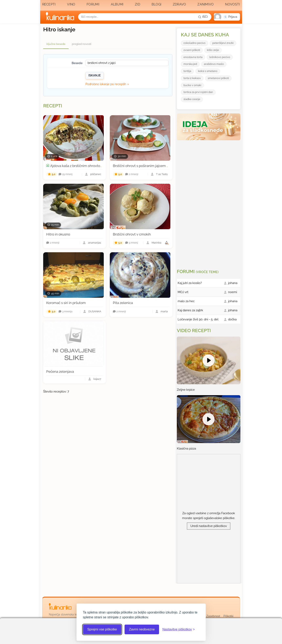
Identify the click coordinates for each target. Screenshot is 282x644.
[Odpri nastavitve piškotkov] (178, 629)
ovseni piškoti (192, 50)
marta (164, 312)
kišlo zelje (213, 50)
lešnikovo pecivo (220, 57)
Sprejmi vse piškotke (102, 629)
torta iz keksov (192, 78)
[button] (227, 17)
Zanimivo (205, 4)
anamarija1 (95, 243)
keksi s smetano (208, 71)
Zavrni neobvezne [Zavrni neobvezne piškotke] (142, 629)
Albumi (117, 4)
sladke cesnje (192, 99)
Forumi (93, 4)
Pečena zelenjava (60, 372)
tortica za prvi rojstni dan (198, 92)
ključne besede (56, 44)
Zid (137, 4)
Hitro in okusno (58, 234)
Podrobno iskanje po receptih (106, 84)
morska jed (190, 64)
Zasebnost (213, 616)
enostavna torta (193, 57)
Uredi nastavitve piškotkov (209, 526)
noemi (233, 292)
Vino (71, 4)
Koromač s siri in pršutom (66, 303)
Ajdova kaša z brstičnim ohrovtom (77, 166)
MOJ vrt (183, 292)
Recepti (49, 4)
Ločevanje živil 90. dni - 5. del (198, 319)
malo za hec (186, 301)
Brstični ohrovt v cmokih (132, 234)
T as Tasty (162, 174)
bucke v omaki (192, 85)
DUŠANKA (95, 312)
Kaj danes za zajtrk (190, 310)
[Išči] (203, 17)
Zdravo (179, 4)
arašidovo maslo (214, 64)
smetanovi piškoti (218, 78)
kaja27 (97, 379)
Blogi (157, 4)
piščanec (96, 174)
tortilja (187, 71)
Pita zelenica (123, 303)
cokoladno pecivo (194, 43)
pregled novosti (82, 44)
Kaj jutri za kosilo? (190, 283)
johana (233, 283)
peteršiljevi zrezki (223, 43)
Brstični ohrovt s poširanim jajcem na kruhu (147, 166)
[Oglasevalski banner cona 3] (209, 203)
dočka (232, 319)
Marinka (156, 243)
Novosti (232, 4)
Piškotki (228, 616)
